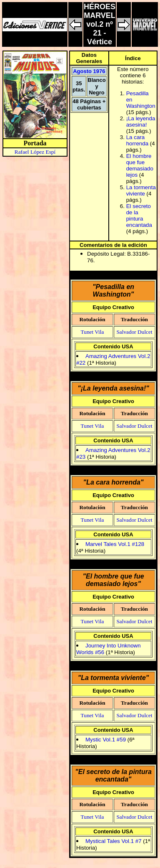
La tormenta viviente (141, 190)
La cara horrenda (137, 140)
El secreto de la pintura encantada (139, 216)
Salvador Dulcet (134, 332)
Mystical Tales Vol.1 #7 (114, 841)
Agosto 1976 (89, 71)
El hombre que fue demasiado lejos (140, 165)
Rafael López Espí (35, 152)
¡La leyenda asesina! (141, 122)
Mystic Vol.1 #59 (106, 740)
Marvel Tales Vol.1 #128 (115, 544)
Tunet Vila (92, 332)
